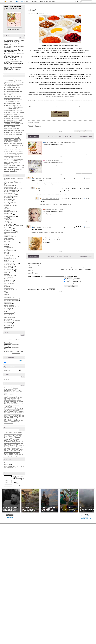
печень (18, 125)
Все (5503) (22, 430)
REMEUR (18, 438)
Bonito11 (11, 433)
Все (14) (23, 335)
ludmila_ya (9, 403)
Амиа (23, 411)
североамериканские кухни (11, 296)
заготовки (7, 246)
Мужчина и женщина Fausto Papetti (14, 352)
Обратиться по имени (57, 184)
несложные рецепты (10, 195)
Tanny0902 (7, 439)
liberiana (12, 401)
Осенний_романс (9, 453)
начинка (15, 120)
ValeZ (21, 409)
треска (22, 155)
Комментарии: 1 (15, 347)
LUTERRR (15, 403)
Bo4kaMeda (7, 399)
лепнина (15, 115)
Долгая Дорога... (9, 346)
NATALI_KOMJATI (9, 437)
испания (7, 100)
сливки (14, 144)
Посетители (16, 484)
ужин (6, 329)
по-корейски (20, 131)
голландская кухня (9, 297)
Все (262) (22, 385)
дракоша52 (18, 391)
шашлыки (7, 167)
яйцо (15, 171)
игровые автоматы (14, 98)
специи (6, 149)
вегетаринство (8, 324)
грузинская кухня (9, 240)
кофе (14, 109)
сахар (6, 140)
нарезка (10, 120)
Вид (78, 2)
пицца (14, 131)
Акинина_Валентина (13, 410)
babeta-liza (11, 397)
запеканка (8, 95)
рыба (10, 136)
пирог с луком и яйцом (9, 129)
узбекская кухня (8, 327)
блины (7, 87)
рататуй (17, 133)
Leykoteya (7, 401)
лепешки (11, 114)
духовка (7, 93)
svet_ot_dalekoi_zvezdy (10, 408)
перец (14, 125)
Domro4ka (13, 399)
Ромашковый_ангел (15, 422)
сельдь (7, 142)
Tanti (11, 439)
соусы (20, 147)
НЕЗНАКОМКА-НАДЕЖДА (11, 419)
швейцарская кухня (9, 290)
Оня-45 (22, 420)
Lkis (5, 403)
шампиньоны (13, 166)
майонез (7, 116)
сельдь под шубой (15, 142)
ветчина (7, 89)
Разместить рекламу (85, 518)
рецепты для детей (9, 251)
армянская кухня (9, 288)
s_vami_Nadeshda (9, 406)
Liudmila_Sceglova (19, 401)
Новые (90, 136)
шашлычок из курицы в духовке (17, 167)
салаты (18, 138)
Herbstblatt (12, 400)
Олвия (14, 452)
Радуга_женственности (10, 468)
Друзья (11, 7)
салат (14, 136)
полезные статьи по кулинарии (12, 226)
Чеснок (16, 82)
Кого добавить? (17, 396)
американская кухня (9, 318)
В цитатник (90, 155)
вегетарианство (8, 325)
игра (5, 260)
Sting (6, 349)
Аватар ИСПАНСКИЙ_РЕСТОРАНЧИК (14, 20)
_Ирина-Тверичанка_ (51, 238)
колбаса (14, 107)
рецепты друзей (8, 199)
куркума (6, 115)
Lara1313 (7, 435)
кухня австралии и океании (11, 299)
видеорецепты (8, 230)
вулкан (17, 89)
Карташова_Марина (9, 448)
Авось (43, 1)
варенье (18, 87)
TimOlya (18, 409)
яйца (11, 171)
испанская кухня (9, 185)
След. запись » (68, 136)
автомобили (7, 316)
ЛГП (5, 418)
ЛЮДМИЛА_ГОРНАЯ (10, 449)
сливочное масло (20, 144)
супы (6, 291)
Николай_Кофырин (9, 420)
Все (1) (23, 376)
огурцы (14, 122)
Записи (6, 7)
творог (11, 151)
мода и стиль (8, 268)
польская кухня (8, 308)
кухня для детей (8, 249)
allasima (6, 397)
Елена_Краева (8, 415)
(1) (11, 68)
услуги (6, 293)
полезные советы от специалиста (13, 183)
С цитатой (84, 155)
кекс (15, 103)
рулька (6, 136)
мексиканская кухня (9, 269)
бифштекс (16, 84)
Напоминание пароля (33, 274)
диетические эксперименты (11, 243)
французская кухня (9, 212)
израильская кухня (9, 237)
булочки (12, 87)
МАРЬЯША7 (10, 418)
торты (18, 155)
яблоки (7, 171)
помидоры (8, 132)
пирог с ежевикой (19, 127)
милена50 (16, 418)
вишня (12, 89)
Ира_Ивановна (20, 415)
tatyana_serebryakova (10, 409)
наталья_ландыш (9, 456)
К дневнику (59, 136)
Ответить (79, 155)
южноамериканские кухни (11, 307)
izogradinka (18, 400)
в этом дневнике (10, 363)
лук (19, 114)
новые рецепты (8, 193)
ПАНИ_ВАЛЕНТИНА (10, 389)
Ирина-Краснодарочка (10, 447)
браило (16, 413)
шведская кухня (8, 280)
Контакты (85, 517)
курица (21, 112)
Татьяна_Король (15, 392)
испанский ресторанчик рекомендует (14, 178)
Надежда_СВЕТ (8, 452)
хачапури (7, 162)
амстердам (22, 82)
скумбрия (8, 143)
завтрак (17, 93)
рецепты (7, 379)
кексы (18, 103)
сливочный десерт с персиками (11, 145)
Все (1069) (22, 38)
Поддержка (76, 2)
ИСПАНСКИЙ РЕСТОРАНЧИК (5, 9)
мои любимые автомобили (11, 301)
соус (16, 147)
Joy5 (46, 161)
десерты (7, 204)
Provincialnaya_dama (10, 391)
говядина (7, 91)
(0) (24, 40)
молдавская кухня (9, 271)
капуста (15, 101)
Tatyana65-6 (16, 439)
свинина (12, 140)
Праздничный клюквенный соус (13, 40)
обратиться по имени (70, 143)
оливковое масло (8, 123)
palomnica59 (16, 405)
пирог (13, 127)
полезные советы (9, 202)
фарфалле (7, 158)
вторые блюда (8, 235)
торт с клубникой (12, 155)
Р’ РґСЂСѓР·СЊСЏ (15, 29)
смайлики (43, 276)
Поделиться (88, 131)
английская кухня (9, 248)
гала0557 (7, 455)
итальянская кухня (9, 205)
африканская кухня (9, 305)
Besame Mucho (8, 343)
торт (15, 153)
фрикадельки (17, 161)
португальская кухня (10, 315)
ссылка (62, 145)
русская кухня (8, 201)
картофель (9, 103)
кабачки (12, 100)
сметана (11, 147)
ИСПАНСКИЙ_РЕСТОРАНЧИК (54, 143)
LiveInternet (8, 2)
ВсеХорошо (21, 413)
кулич (6, 112)
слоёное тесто (9, 255)
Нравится (81, 131)
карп (19, 102)
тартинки (17, 149)
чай (5, 311)
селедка (18, 140)
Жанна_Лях (13, 446)
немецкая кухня (8, 265)
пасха (10, 125)
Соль (12, 82)
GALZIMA (7, 400)
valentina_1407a (19, 442)
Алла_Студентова (9, 411)
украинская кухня (9, 238)
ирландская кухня (9, 276)
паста (6, 125)
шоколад (8, 169)
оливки (19, 122)
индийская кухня (9, 319)
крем (20, 110)
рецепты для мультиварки (11, 257)
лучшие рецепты (9, 187)
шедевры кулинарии (10, 216)
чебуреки (7, 164)
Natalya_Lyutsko (8, 405)
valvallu (21, 392)
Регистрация (20, 1)
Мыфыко (20, 451)
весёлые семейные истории (12, 321)
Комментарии (17, 7)
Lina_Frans (12, 435)
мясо (19, 118)
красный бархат (15, 111)
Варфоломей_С (8, 444)
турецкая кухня (8, 304)
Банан (9, 82)
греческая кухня (8, 262)
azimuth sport (20, 79)
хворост (12, 162)
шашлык (21, 166)
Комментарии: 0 (15, 350)
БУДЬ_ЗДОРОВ (20, 466)
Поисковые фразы (18, 485)
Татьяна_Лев (17, 453)
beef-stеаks (7, 80)
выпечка (6, 209)
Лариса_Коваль (20, 417)
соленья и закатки (9, 313)
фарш (11, 158)
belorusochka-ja (18, 397)
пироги (17, 129)
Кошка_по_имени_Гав (10, 417)
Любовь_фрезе (14, 451)
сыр (13, 149)
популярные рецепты (10, 192)
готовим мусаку (14, 91)
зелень (10, 96)
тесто (11, 153)
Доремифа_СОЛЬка (16, 414)
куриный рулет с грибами (13, 113)
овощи (9, 122)
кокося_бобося (19, 455)
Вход (27, 1)
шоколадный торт (17, 169)
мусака (16, 118)
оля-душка (17, 420)
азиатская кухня (8, 215)
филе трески (11, 159)
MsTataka (20, 404)
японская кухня (8, 277)
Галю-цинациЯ (17, 444)
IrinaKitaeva (7, 392)
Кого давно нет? (8, 396)
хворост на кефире (18, 162)
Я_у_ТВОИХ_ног (9, 423)
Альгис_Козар (17, 411)
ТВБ (16, 389)
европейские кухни (9, 181)
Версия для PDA (85, 516)
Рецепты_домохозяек (10, 466)
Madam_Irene (8, 404)
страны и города (9, 229)
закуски (6, 252)
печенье (7, 127)
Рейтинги (35, 1)
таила (6, 393)
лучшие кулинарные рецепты (12, 189)
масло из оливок (14, 116)
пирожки (8, 130)
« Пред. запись (50, 136)
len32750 (18, 440)
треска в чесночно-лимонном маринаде (13, 156)
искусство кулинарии (10, 232)
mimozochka (15, 404)
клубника (13, 105)
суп (10, 149)
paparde (13, 442)
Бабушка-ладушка (9, 413)
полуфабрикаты (9, 224)
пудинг (14, 133)
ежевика (12, 93)
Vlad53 (6, 410)
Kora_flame (48, 209)
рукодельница (8, 302)
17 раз (35, 125)
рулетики (20, 134)
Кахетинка (15, 388)
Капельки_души (20, 447)
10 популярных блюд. (10, 79)
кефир (7, 105)
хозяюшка (7, 213)
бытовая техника (9, 282)
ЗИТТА (14, 415)
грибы (20, 91)
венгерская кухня (9, 322)
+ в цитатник (48, 13)
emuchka (18, 399)
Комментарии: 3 (15, 344)
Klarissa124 (13, 434)
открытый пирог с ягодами (18, 123)
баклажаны (9, 84)
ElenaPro (19, 433)
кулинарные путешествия (11, 263)
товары (6, 274)
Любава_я (7, 451)
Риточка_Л (7, 422)
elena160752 (8, 440)
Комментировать (33, 136)
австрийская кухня (9, 266)
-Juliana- (6, 433)
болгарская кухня (9, 283)
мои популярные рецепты (11, 190)
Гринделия (7, 446)
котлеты (10, 109)
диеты (6, 241)
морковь (11, 118)
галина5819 (7, 414)
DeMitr (15, 433)
